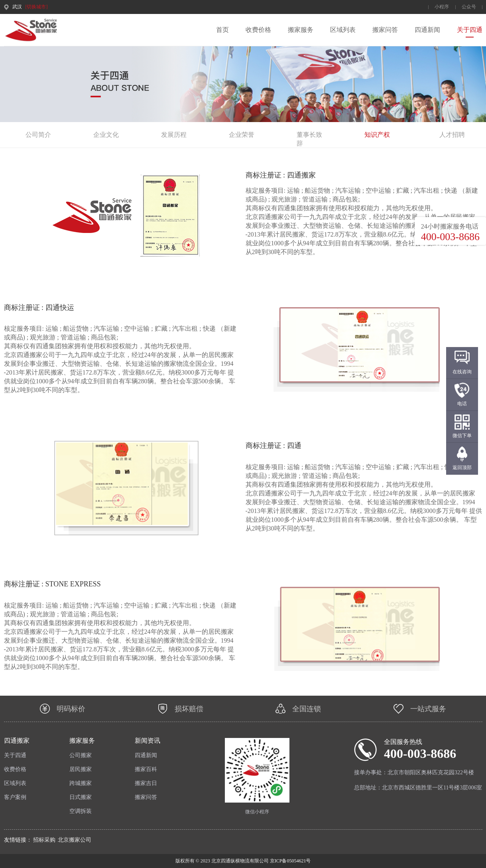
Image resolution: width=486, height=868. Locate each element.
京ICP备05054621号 (290, 861)
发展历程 (174, 135)
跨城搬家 (81, 783)
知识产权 (377, 135)
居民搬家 (81, 769)
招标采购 (44, 840)
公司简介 (38, 135)
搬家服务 (301, 30)
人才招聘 (452, 135)
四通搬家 (17, 741)
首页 (222, 30)
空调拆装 (81, 811)
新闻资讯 (148, 741)
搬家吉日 (146, 783)
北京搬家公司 (75, 840)
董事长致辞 (309, 135)
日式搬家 (81, 797)
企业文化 (106, 135)
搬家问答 (385, 30)
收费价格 (258, 30)
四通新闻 (427, 30)
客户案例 (15, 797)
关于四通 (470, 30)
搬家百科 (146, 769)
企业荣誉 (242, 135)
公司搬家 (81, 755)
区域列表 (343, 30)
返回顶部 (462, 468)
